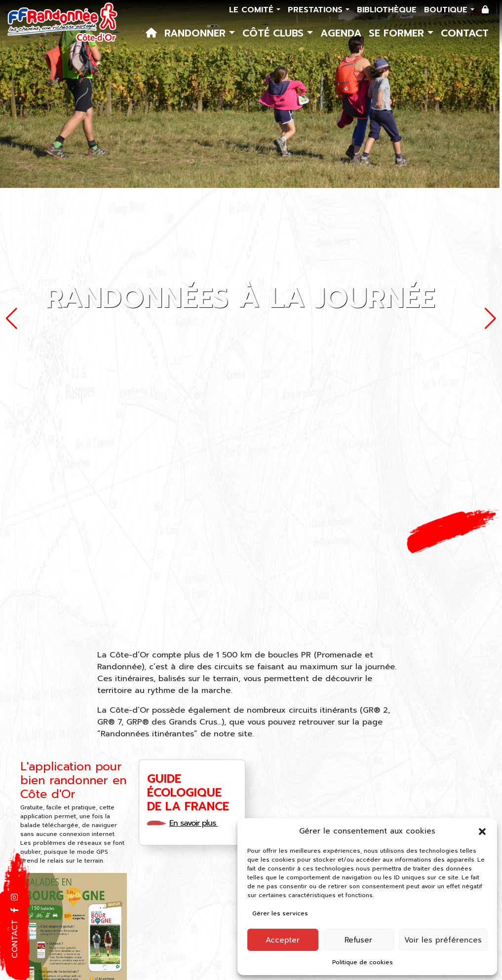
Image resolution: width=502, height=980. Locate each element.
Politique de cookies (363, 962)
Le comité (253, 10)
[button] (482, 831)
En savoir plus (197, 823)
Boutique (447, 10)
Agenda (341, 33)
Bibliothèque (387, 10)
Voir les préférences (443, 940)
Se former (398, 33)
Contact (465, 33)
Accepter (283, 940)
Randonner (197, 33)
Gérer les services (280, 913)
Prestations (317, 10)
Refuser (358, 940)
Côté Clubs (275, 33)
